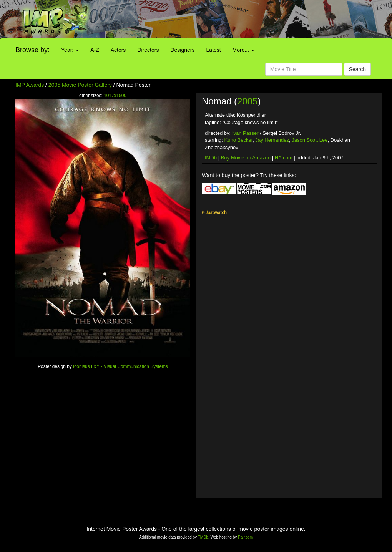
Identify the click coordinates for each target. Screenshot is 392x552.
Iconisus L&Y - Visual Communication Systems (120, 366)
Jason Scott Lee (310, 140)
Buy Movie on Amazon (246, 158)
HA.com (284, 158)
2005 (247, 101)
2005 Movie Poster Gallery (80, 85)
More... (243, 50)
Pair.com (245, 537)
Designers (182, 50)
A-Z (95, 50)
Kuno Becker (239, 140)
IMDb (211, 158)
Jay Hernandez (272, 140)
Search (357, 69)
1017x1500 (115, 96)
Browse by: (32, 50)
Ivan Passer (245, 133)
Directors (148, 50)
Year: (70, 50)
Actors (118, 50)
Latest (213, 50)
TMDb (203, 537)
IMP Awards (30, 85)
